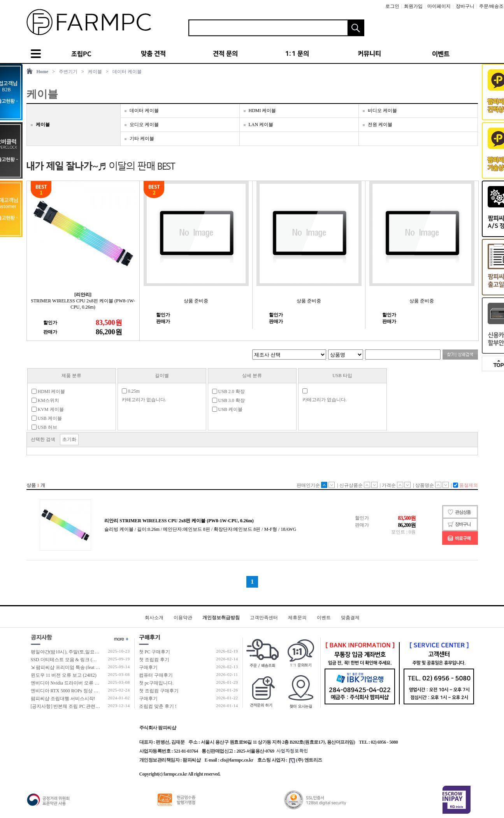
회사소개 (154, 618)
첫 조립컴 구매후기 (159, 691)
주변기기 (68, 72)
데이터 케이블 (127, 72)
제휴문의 (297, 618)
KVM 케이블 (48, 409)
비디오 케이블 (382, 111)
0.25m (131, 391)
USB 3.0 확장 (228, 400)
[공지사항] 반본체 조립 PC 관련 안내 (68, 706)
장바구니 (465, 6)
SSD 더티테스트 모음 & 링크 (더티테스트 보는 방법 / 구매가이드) (98, 660)
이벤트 (324, 618)
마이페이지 (439, 6)
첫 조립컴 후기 (154, 660)
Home (43, 72)
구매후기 (148, 667)
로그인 (392, 6)
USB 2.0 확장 (228, 391)
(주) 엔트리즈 (306, 760)
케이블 (95, 72)
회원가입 (413, 6)
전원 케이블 (380, 125)
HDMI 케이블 (263, 111)
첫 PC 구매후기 (155, 652)
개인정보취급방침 (221, 618)
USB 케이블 (47, 418)
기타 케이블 (142, 139)
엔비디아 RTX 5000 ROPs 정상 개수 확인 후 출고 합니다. (89, 691)
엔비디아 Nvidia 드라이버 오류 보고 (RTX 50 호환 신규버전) (92, 683)
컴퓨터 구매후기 (156, 675)
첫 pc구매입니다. (156, 683)
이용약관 (183, 618)
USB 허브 (44, 427)
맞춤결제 (350, 618)
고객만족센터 (264, 618)
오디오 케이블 (144, 125)
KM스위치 (45, 400)
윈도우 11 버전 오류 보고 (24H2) (64, 675)
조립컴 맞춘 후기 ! (158, 706)
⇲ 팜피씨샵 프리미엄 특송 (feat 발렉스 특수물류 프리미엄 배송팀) (98, 667)
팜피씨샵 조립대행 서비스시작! (63, 699)
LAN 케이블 (261, 125)
